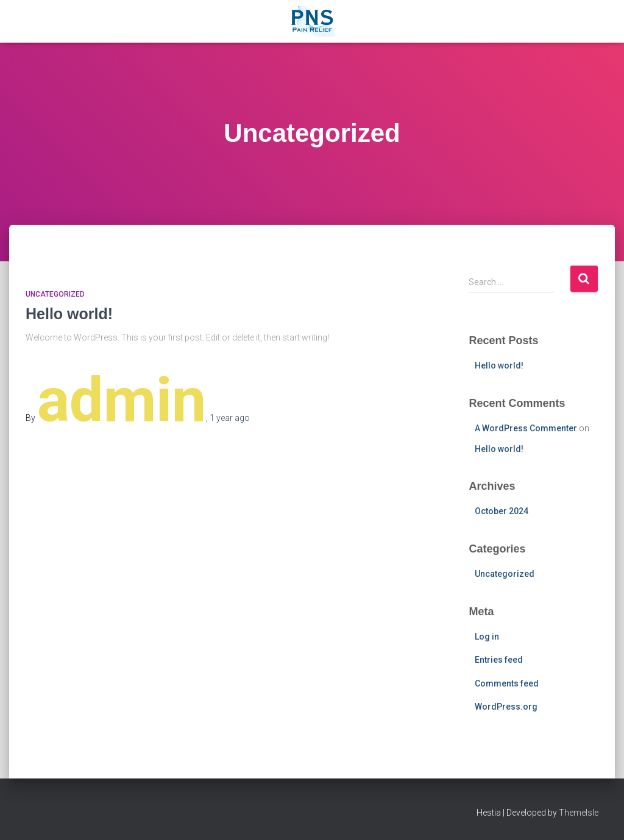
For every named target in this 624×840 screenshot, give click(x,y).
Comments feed (507, 683)
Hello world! (69, 314)
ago (230, 418)
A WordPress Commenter (526, 428)
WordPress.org (506, 707)
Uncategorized (55, 294)
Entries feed (499, 660)
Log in (487, 637)
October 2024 (502, 511)
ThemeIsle (579, 813)
